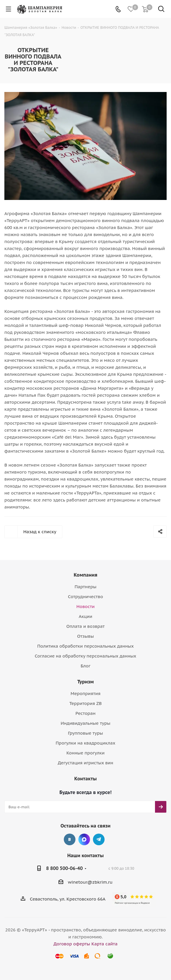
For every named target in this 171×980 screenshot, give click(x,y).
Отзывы (86, 636)
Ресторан (85, 713)
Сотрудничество (85, 597)
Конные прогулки (85, 753)
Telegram (99, 839)
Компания (85, 575)
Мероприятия (85, 693)
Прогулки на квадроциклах (85, 743)
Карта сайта (105, 944)
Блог (86, 666)
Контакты (85, 779)
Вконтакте (70, 839)
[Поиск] (161, 10)
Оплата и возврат (85, 626)
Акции (85, 616)
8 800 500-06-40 (64, 868)
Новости (85, 606)
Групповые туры (85, 733)
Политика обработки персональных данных (85, 646)
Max (84, 839)
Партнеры (85, 587)
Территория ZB (85, 703)
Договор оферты (72, 944)
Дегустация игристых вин (85, 763)
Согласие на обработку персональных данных (85, 656)
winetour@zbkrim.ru (90, 882)
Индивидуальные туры (85, 723)
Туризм (85, 682)
